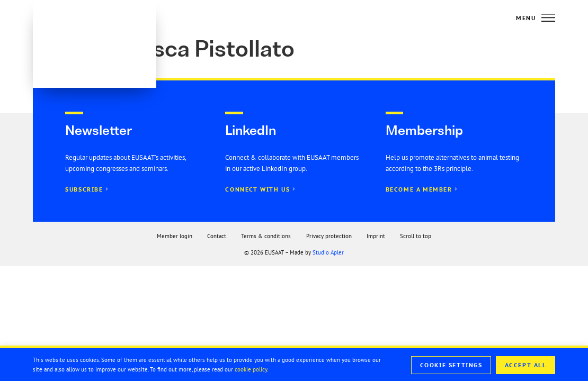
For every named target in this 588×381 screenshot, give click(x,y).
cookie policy (251, 369)
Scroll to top (416, 236)
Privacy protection (329, 236)
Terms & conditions (266, 236)
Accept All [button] (526, 365)
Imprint (376, 236)
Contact (217, 236)
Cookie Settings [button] (451, 365)
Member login (175, 236)
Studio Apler (328, 252)
